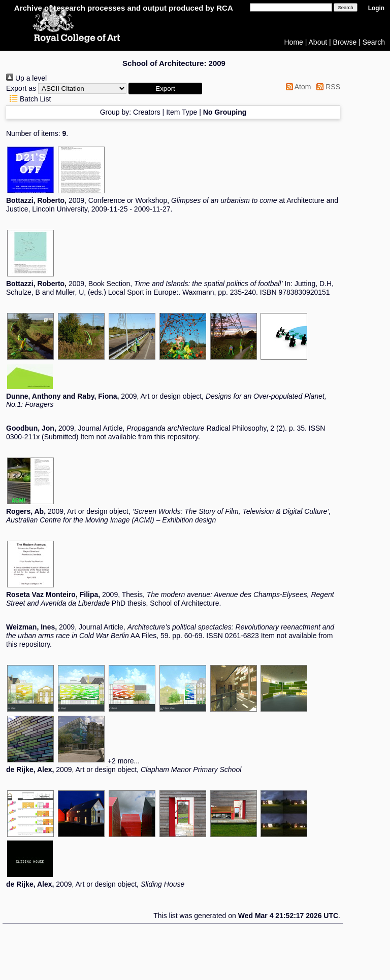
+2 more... (124, 761)
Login (376, 8)
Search (374, 42)
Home (294, 42)
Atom (297, 87)
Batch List (28, 99)
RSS (327, 87)
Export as (21, 88)
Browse (345, 42)
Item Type (182, 112)
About (318, 42)
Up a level (26, 78)
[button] (165, 89)
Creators (147, 112)
